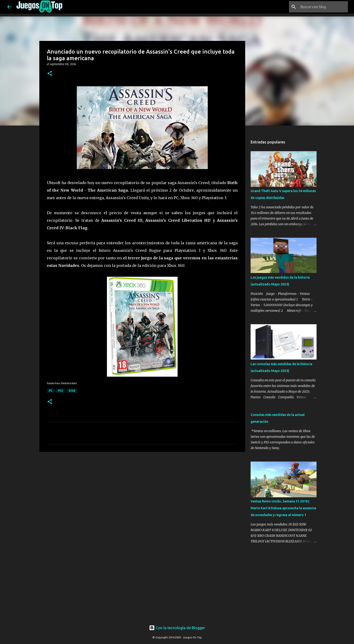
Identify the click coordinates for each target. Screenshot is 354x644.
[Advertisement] (123, 464)
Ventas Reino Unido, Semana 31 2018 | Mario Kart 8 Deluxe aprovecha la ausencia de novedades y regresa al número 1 (283, 508)
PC (51, 391)
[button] (50, 74)
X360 (72, 391)
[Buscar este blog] (323, 7)
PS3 (61, 391)
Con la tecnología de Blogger (177, 628)
